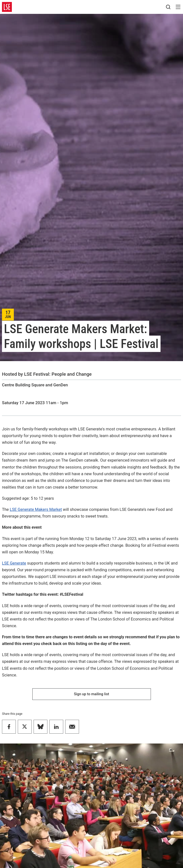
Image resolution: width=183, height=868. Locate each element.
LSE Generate (14, 563)
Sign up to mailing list (91, 694)
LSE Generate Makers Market (36, 509)
